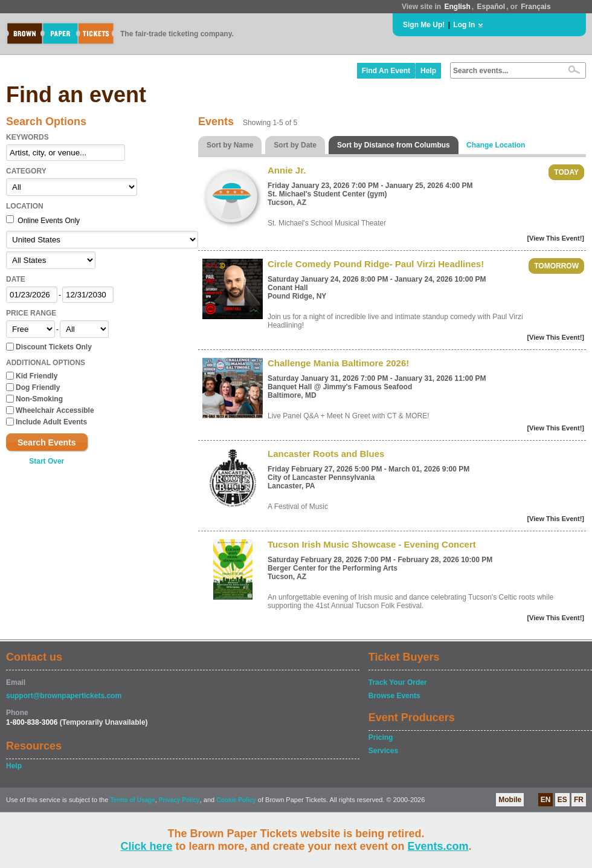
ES (562, 800)
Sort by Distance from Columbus (394, 145)
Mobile (510, 800)
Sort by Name (230, 145)
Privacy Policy (179, 800)
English (457, 7)
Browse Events (394, 696)
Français (536, 7)
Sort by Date (295, 145)
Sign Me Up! (424, 25)
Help (428, 71)
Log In (464, 25)
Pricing (381, 737)
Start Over (47, 461)
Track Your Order (398, 682)
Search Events (47, 442)
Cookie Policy (236, 800)
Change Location (496, 145)
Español (491, 7)
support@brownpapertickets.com (64, 696)
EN (546, 800)
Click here (146, 846)
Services (383, 751)
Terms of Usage (132, 800)
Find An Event (386, 71)
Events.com (438, 846)
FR (579, 800)
